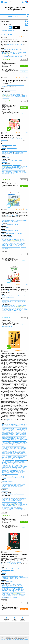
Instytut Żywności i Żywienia (14, 562)
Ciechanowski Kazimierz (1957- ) (12, 428)
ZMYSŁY (11, 248)
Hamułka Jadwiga (8, 438)
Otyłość (16, 579)
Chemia (4, 161)
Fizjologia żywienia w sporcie (9, 484)
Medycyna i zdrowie (12, 161)
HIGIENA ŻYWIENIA (7, 53)
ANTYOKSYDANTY (7, 171)
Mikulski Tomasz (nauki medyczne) (13, 453)
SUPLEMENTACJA (13, 498)
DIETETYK (14, 502)
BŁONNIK (9, 597)
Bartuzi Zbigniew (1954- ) (10, 425)
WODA (5, 311)
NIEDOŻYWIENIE (14, 592)
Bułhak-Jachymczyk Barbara (11, 569)
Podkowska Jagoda (9, 459)
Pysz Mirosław (7, 461)
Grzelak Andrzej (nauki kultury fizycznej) (14, 437)
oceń (27, 37)
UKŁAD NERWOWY (15, 243)
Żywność (11, 152)
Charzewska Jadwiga (20, 427)
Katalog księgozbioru (13, 16)
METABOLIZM (15, 239)
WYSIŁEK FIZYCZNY (18, 506)
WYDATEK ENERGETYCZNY (10, 507)
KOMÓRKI (22, 241)
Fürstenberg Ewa (16, 432)
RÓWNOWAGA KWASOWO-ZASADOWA (13, 168)
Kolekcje (13, 30)
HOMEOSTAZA (6, 242)
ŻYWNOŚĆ (5, 170)
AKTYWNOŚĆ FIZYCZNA (9, 586)
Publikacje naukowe (12, 148)
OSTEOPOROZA (6, 584)
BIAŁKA (23, 54)
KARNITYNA (24, 95)
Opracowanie (6, 158)
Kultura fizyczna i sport (8, 494)
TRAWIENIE (5, 505)
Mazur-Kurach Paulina (13, 452)
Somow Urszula (17, 465)
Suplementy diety (15, 485)
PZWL (9, 420)
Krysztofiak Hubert (9, 444)
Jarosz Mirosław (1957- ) (13, 569)
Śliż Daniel (23, 466)
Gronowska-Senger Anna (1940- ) (16, 436)
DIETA (20, 507)
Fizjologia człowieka (13, 230)
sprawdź (24, 71)
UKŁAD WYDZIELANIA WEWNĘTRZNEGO (13, 246)
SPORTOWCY (24, 97)
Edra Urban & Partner (11, 215)
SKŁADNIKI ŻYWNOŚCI (8, 174)
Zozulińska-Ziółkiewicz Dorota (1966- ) (13, 473)
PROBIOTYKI (17, 165)
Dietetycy (5, 481)
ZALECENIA (16, 597)
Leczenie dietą (6, 300)
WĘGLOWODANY (15, 54)
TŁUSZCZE (5, 55)
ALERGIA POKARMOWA (15, 497)
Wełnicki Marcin (17, 469)
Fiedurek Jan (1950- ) (9, 145)
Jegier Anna (15, 440)
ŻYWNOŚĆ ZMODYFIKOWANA (19, 166)
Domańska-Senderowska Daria (18, 430)
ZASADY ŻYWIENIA (7, 173)
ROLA (16, 588)
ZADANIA (13, 307)
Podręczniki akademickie (8, 581)
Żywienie (25, 301)
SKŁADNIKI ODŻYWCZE (21, 309)
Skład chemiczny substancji (16, 151)
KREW (4, 244)
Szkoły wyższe (6, 228)
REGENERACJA (6, 502)
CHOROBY (15, 596)
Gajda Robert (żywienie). (10, 296)
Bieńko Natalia (7, 427)
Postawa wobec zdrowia (17, 154)
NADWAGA (19, 586)
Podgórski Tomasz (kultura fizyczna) (13, 457)
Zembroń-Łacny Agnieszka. (11, 471)
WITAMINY (12, 55)
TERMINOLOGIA (6, 239)
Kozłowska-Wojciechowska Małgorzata (17, 442)
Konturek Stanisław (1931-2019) (14, 221)
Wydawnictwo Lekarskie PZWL (15, 45)
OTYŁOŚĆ (5, 591)
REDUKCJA (5, 508)
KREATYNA (6, 98)
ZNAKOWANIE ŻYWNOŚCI (18, 595)
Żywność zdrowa (6, 154)
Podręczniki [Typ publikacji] (15, 233)
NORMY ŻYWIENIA (20, 55)
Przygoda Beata (8, 460)
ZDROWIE (16, 173)
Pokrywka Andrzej (22, 459)
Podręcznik (5, 233)
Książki (4, 148)
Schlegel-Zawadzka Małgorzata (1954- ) (14, 463)
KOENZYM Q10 (15, 93)
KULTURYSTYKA (18, 94)
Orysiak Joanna (11, 455)
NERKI (22, 243)
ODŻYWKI (22, 93)
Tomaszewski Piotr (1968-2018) (12, 468)
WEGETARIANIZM (22, 505)
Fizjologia (5, 230)
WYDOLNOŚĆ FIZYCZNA (16, 499)
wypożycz (24, 66)
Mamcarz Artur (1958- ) (10, 451)
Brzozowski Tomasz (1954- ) (12, 220)
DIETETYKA (5, 499)
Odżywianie (5, 151)
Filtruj (12, 35)
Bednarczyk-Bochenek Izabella (15, 426)
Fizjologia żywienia (19, 152)
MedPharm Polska (11, 291)
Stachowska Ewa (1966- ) (10, 466)
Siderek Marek (7, 464)
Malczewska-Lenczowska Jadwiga (16, 450)
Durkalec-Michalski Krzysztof (12, 431)
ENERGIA (12, 309)
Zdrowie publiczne (7, 301)
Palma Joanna (22, 455)
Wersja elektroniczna (7, 326)
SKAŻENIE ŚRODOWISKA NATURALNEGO (13, 169)
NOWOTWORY (6, 595)
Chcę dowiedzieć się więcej (7, 640)
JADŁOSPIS (5, 309)
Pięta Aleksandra (19, 456)
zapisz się (24, 609)
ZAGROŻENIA (23, 173)
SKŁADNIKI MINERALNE (20, 53)
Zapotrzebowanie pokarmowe (18, 300)
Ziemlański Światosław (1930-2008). (13, 50)
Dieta (8, 485)
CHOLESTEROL (13, 591)
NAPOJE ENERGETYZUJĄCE (16, 170)
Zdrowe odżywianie (14, 576)
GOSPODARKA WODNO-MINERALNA (12, 56)
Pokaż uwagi (4, 177)
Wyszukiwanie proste (6, 30)
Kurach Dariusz (11, 446)
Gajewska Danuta (15, 433)
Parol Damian (8, 456)
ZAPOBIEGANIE (19, 590)
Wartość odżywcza (7, 155)
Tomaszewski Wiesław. (9, 90)
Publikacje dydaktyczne (12, 225)
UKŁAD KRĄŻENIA (14, 246)
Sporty (19, 484)
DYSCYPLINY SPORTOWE (16, 510)
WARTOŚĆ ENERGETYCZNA (15, 311)
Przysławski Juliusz (21, 460)
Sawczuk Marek (19, 461)
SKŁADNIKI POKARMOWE (9, 308)
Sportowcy (10, 481)
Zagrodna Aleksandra (17, 470)
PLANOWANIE (6, 307)
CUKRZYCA (5, 497)
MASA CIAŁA (22, 498)
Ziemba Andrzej (11, 473)
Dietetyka (5, 303)
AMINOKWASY (6, 93)
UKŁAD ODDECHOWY (12, 244)
